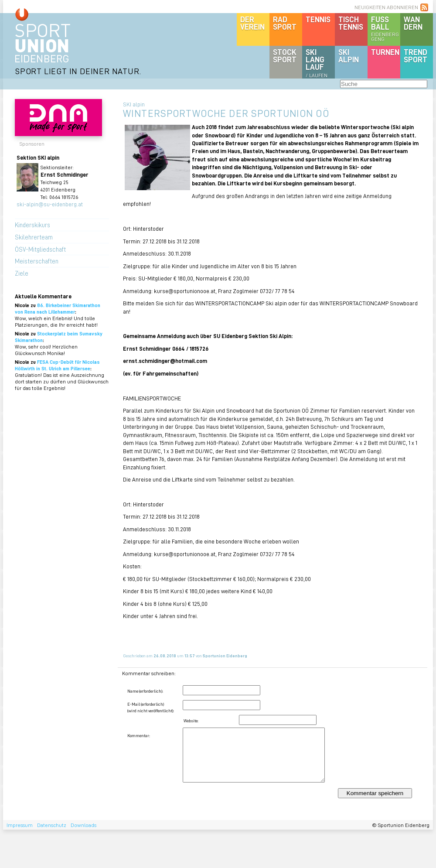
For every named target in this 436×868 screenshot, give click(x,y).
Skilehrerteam (34, 237)
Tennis (318, 19)
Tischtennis (351, 23)
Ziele (22, 273)
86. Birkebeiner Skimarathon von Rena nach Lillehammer (58, 308)
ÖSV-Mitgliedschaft (40, 249)
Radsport (285, 23)
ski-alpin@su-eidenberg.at (50, 204)
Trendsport (416, 56)
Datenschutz (52, 825)
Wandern (413, 23)
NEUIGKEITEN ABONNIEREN (386, 7)
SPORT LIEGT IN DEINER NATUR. (78, 71)
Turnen (385, 52)
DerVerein (252, 23)
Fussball (386, 28)
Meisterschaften (37, 261)
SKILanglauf (317, 63)
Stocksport (285, 56)
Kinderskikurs (32, 225)
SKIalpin (349, 56)
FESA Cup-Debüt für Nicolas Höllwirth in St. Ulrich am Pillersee (57, 365)
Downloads (83, 825)
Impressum (20, 825)
